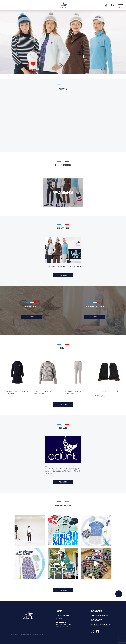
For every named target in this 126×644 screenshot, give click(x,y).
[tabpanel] (63, 42)
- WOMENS (59, 618)
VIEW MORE (63, 275)
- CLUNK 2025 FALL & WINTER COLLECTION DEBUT (65, 626)
